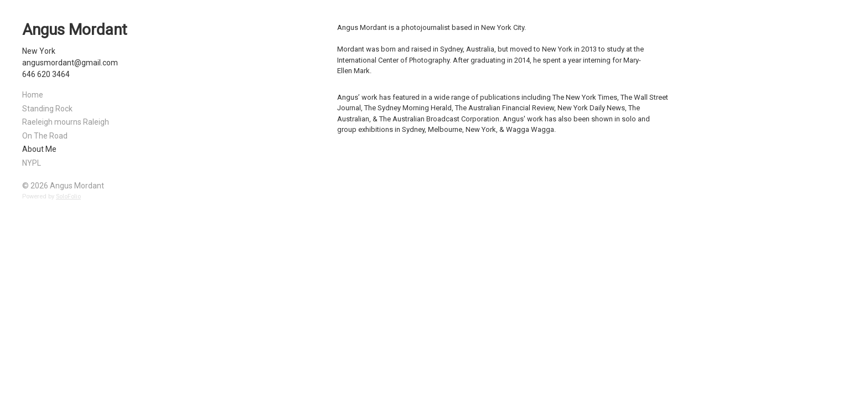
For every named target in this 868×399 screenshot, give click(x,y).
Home (33, 95)
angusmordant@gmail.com (70, 63)
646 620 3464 (46, 74)
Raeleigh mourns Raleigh (66, 122)
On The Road (45, 136)
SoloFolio (68, 196)
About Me (39, 149)
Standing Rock (47, 109)
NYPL (32, 163)
